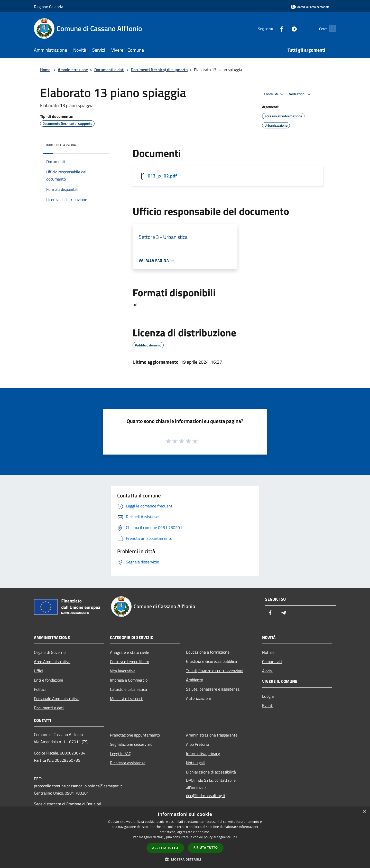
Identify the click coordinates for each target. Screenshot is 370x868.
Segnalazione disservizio (131, 744)
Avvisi (267, 671)
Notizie (268, 652)
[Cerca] (330, 29)
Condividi (274, 94)
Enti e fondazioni (49, 680)
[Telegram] (284, 28)
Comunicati (272, 662)
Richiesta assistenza (128, 763)
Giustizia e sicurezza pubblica (211, 661)
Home (45, 70)
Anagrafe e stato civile (129, 652)
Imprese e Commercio (129, 680)
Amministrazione (73, 70)
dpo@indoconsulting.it (206, 796)
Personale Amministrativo (57, 699)
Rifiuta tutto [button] (206, 848)
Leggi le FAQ (121, 753)
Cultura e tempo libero (129, 662)
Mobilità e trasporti (127, 699)
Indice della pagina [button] (61, 145)
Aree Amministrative (52, 662)
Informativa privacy (203, 753)
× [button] (364, 812)
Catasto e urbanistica (128, 689)
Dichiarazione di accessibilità (211, 772)
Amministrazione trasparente (212, 735)
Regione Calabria (49, 7)
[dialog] (185, 837)
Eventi (268, 705)
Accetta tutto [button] (165, 848)
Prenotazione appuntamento (135, 735)
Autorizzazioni (198, 698)
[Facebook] (271, 28)
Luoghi (268, 696)
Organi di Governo (50, 652)
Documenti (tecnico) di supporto (159, 70)
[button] (185, 859)
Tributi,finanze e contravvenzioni (215, 671)
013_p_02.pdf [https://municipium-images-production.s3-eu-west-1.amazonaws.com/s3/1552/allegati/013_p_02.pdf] (162, 176)
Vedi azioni (301, 94)
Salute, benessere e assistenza (213, 689)
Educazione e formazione (208, 652)
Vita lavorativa (123, 671)
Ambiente (195, 680)
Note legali (195, 763)
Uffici (38, 671)
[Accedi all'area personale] (310, 7)
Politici (40, 689)
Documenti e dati (109, 70)
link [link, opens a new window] (234, 837)
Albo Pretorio (197, 744)
